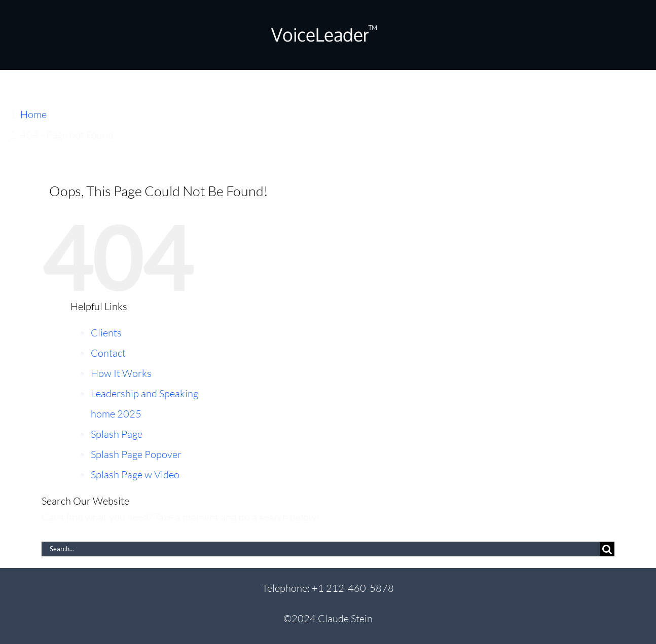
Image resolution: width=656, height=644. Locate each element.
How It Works (121, 373)
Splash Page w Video (135, 475)
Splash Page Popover (136, 454)
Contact (108, 353)
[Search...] (321, 549)
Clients (106, 333)
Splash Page (117, 434)
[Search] (607, 549)
